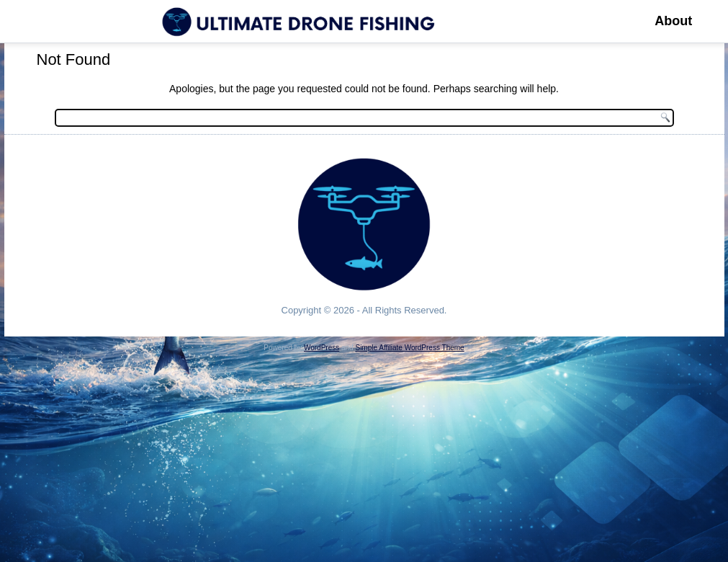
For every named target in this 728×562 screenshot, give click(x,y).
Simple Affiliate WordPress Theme (409, 348)
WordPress (322, 348)
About (673, 21)
